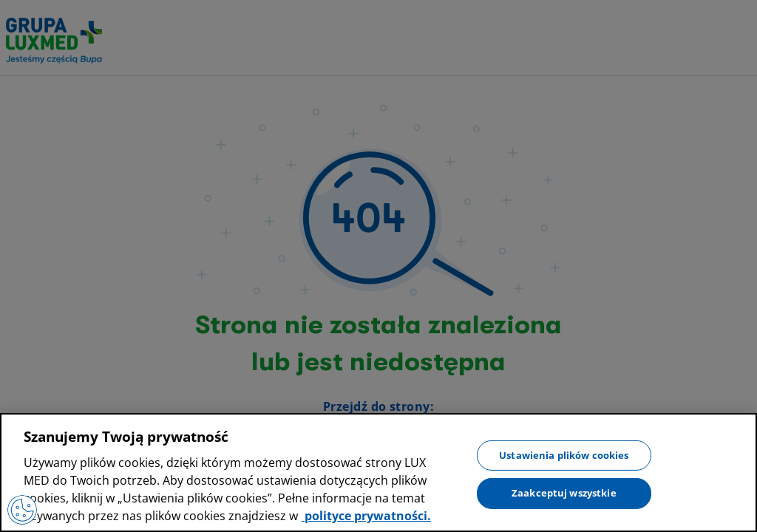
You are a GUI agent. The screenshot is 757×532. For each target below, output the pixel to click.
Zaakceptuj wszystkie (564, 493)
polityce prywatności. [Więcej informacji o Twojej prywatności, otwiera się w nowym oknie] (366, 516)
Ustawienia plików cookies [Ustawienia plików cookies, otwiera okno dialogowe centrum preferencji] (564, 454)
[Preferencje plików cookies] (22, 510)
